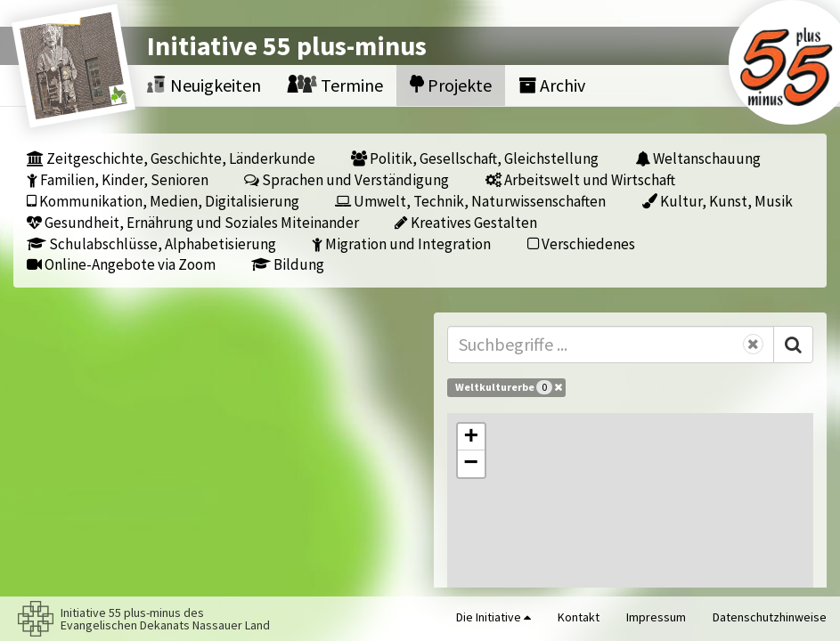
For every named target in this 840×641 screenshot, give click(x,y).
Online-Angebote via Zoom (121, 264)
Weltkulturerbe (509, 387)
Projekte (451, 85)
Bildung (288, 264)
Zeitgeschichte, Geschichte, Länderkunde (171, 158)
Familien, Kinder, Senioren (118, 179)
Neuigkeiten (204, 85)
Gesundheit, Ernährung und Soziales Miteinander (193, 222)
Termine (335, 85)
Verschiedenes (581, 243)
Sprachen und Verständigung (347, 179)
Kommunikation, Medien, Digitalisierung (163, 201)
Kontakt (579, 617)
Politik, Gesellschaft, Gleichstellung (475, 158)
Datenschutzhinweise (770, 617)
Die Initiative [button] (493, 617)
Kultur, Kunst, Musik (718, 201)
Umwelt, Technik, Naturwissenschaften (470, 201)
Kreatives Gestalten (466, 222)
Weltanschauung (698, 158)
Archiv (552, 85)
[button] (471, 437)
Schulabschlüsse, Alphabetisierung (151, 243)
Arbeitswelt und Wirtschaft (580, 179)
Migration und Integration (401, 243)
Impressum (656, 617)
